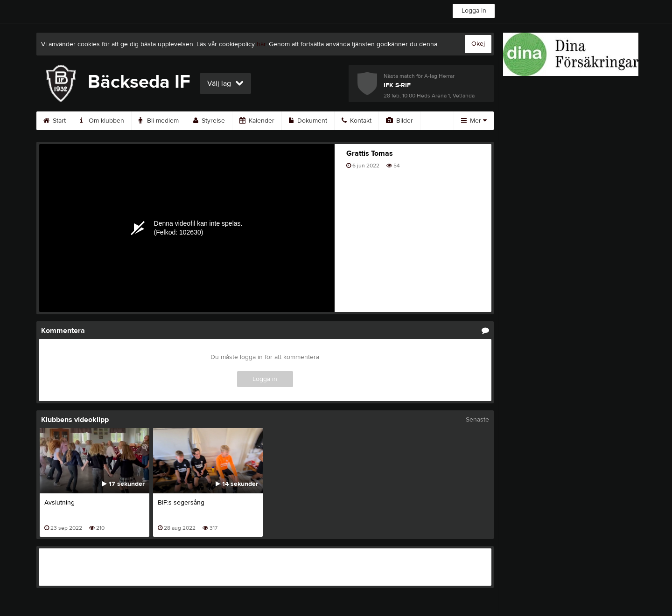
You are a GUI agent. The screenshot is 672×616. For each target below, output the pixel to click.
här (261, 44)
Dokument (308, 121)
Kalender (257, 121)
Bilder (399, 121)
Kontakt (357, 121)
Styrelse (209, 121)
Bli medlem (159, 121)
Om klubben (102, 121)
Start (55, 121)
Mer (474, 121)
